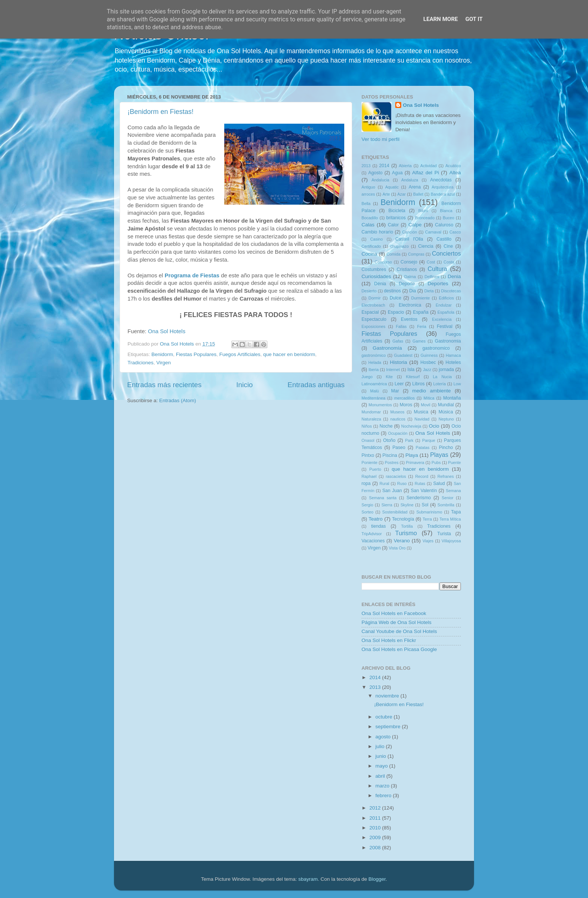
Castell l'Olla (409, 239)
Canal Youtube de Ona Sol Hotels (399, 631)
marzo (383, 786)
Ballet (418, 194)
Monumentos (380, 405)
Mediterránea (373, 398)
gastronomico (436, 348)
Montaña (452, 398)
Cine (448, 246)
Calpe (415, 225)
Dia (412, 291)
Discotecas (451, 291)
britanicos (396, 218)
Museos (397, 412)
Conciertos (446, 253)
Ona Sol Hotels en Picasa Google (399, 649)
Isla (411, 370)
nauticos (398, 419)
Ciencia (426, 246)
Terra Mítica (450, 519)
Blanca (446, 211)
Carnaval (433, 232)
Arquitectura (442, 187)
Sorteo (367, 512)
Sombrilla (446, 505)
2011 (376, 818)
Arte (386, 194)
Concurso (383, 262)
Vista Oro (397, 548)
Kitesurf (413, 377)
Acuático (453, 166)
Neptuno (446, 419)
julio (381, 746)
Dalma (410, 277)
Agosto (375, 173)
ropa (366, 483)
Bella (366, 204)
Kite (389, 377)
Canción (409, 232)
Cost (431, 262)
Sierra (387, 505)
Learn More (441, 19)
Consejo (409, 262)
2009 (376, 837)
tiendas (379, 526)
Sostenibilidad (395, 512)
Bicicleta (397, 211)
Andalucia (380, 180)
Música (445, 412)
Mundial (446, 405)
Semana (453, 491)
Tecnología (403, 519)
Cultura (437, 269)
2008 (376, 848)
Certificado (371, 246)
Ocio (434, 426)
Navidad (422, 419)
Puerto (375, 469)
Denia (454, 276)
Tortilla (407, 526)
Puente (454, 462)
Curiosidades (376, 276)
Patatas (423, 448)
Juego (367, 377)
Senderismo (419, 498)
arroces (368, 194)
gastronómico (374, 355)
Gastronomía (387, 348)
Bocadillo (370, 218)
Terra (427, 519)
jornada (446, 370)
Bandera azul (443, 194)
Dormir (375, 298)
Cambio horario (377, 232)
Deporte (407, 284)
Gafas (398, 341)
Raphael (369, 476)
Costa (449, 262)
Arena (415, 187)
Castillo (444, 239)
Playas (439, 455)
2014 (384, 166)
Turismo (406, 533)
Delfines (432, 277)
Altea (455, 173)
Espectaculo (374, 319)
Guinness (429, 355)
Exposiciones (373, 326)
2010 (376, 828)
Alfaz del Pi (425, 173)
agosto (384, 737)
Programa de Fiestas (192, 275)
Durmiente (420, 298)
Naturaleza (371, 419)
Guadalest (403, 355)
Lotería (439, 384)
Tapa (456, 512)
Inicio (244, 385)
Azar (402, 194)
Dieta (429, 291)
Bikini (423, 211)
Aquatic (392, 187)
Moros (406, 405)
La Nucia (442, 377)
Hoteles (453, 362)
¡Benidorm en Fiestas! (160, 112)
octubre (385, 717)
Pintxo (368, 455)
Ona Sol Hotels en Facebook (394, 613)
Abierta (405, 166)
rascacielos (396, 476)
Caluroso (444, 225)
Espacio (396, 312)
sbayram (308, 879)
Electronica (410, 305)
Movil (425, 405)
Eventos (409, 319)
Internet (393, 370)
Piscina (390, 455)
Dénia (380, 284)
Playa (412, 455)
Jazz (427, 370)
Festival (445, 326)
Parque (429, 440)
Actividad (429, 166)
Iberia (374, 370)
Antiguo (368, 187)
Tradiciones (140, 363)
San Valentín (424, 491)
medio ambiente (431, 391)
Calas (368, 225)
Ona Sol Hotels (166, 331)
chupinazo (400, 246)
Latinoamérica (374, 384)
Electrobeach (373, 305)
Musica (421, 412)
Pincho (446, 448)
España (421, 312)
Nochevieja (411, 426)
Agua (397, 173)
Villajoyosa (451, 541)
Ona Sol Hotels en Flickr (389, 640)
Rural (384, 483)
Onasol (368, 440)
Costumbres (374, 269)
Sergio (367, 505)
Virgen (164, 363)
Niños (367, 426)
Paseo (399, 448)
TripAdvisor (372, 534)
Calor (393, 225)
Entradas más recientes (164, 385)
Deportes (438, 284)
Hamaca (453, 355)
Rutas (420, 483)
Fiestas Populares (196, 354)
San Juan (392, 491)
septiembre (389, 727)
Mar (395, 391)
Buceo (449, 218)
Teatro (376, 519)
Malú (374, 391)
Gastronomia (448, 341)
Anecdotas (441, 180)
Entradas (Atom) (178, 400)
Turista (444, 534)
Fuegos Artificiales (240, 354)
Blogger (377, 879)
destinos (392, 291)
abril (381, 776)
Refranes (445, 476)
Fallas (401, 326)
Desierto (369, 291)
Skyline (407, 505)
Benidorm (162, 354)
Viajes (428, 541)
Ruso (402, 483)
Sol (425, 505)
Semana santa (383, 498)
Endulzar (444, 305)
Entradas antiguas (316, 385)
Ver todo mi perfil (380, 139)
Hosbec (428, 362)
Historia (399, 362)
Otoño (389, 440)
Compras (416, 254)
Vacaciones (373, 541)
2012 (376, 808)
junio (381, 756)
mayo (382, 766)
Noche (386, 426)
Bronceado (424, 218)
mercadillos (404, 398)
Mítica (429, 398)
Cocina (369, 254)
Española (446, 312)
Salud (439, 483)
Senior (448, 498)
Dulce (395, 298)
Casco (455, 232)
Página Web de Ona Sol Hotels (397, 622)
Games (419, 341)
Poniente (370, 462)
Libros (418, 384)
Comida (394, 254)
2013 (366, 166)
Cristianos (407, 269)
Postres (392, 462)
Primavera (415, 462)
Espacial (370, 312)
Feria (422, 326)
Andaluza (410, 180)
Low (457, 384)
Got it (474, 19)
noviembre (388, 696)
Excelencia (442, 319)
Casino (376, 239)
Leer (399, 384)
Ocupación (398, 433)
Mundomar (371, 412)
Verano (402, 541)
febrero (384, 795)
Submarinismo (429, 512)
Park (409, 440)
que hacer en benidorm (289, 354)
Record (422, 476)
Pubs (436, 462)
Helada (375, 362)
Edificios (446, 298)
